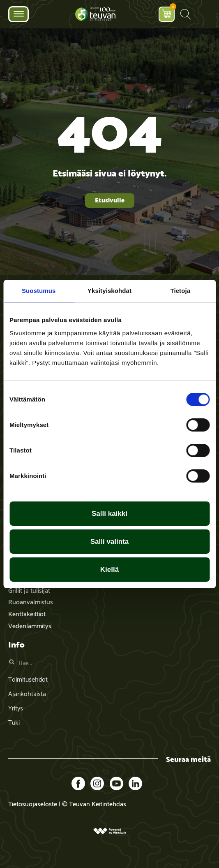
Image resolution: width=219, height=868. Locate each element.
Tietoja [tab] (180, 291)
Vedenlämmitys (30, 625)
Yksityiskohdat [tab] (109, 291)
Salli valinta (110, 542)
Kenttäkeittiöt (27, 613)
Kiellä (109, 570)
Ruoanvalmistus (31, 601)
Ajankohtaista (27, 693)
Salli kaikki (109, 514)
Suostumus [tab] (39, 291)
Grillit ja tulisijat (29, 590)
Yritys (16, 707)
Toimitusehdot (28, 679)
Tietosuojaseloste (33, 803)
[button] (186, 14)
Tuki (14, 722)
